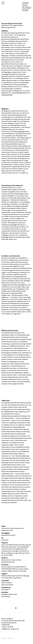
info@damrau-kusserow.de (10, 629)
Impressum (4, 638)
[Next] (26, 608)
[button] (3, 3)
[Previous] (7, 608)
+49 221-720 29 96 (7, 627)
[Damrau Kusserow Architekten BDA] (27, 7)
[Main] (17, 608)
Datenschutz (10, 638)
